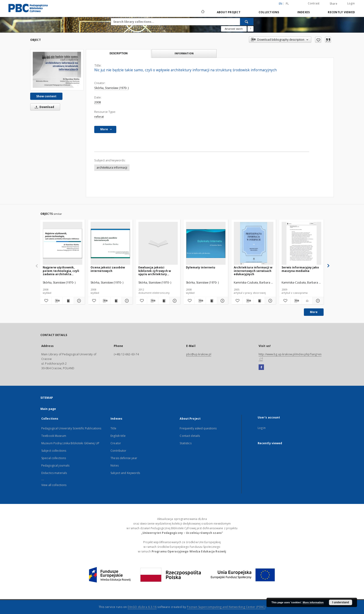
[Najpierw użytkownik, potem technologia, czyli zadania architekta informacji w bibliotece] (63, 243)
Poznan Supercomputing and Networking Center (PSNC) (226, 607)
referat (99, 117)
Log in (262, 428)
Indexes (304, 12)
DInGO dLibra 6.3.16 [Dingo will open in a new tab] (142, 607)
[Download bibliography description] (57, 301)
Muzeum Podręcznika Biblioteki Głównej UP (70, 443)
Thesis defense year (124, 458)
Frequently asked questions (198, 428)
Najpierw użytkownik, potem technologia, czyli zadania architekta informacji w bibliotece (61, 271)
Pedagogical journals (55, 465)
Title (113, 428)
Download (44, 107)
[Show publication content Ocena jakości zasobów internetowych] (116, 301)
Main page (48, 409)
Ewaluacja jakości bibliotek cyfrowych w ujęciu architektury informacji (155, 271)
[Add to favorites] (318, 40)
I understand (341, 602)
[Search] (247, 22)
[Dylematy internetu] (206, 243)
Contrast (314, 3)
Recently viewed (341, 12)
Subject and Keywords (125, 473)
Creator (116, 443)
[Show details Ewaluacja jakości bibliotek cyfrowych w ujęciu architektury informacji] (174, 301)
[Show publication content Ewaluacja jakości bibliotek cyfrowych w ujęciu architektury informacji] (164, 301)
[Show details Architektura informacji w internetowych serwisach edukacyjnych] (270, 301)
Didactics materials (54, 473)
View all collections (54, 485)
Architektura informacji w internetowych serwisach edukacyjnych (253, 271)
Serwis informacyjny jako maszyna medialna (300, 269)
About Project (229, 12)
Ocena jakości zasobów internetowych (108, 269)
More (314, 312)
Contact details (190, 436)
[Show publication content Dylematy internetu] (211, 301)
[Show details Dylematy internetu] (222, 301)
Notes (115, 465)
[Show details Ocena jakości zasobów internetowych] (126, 301)
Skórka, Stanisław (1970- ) (111, 88)
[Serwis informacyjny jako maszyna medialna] (301, 243)
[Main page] (203, 12)
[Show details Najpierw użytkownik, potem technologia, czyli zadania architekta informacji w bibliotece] (79, 301)
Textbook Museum (54, 436)
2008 (97, 102)
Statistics (185, 443)
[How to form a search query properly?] (250, 29)
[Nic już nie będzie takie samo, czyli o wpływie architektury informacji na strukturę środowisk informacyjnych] (57, 70)
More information (313, 602)
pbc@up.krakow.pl (199, 354)
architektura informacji (112, 168)
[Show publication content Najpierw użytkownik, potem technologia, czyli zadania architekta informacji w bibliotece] (68, 301)
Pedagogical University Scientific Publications (71, 428)
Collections (269, 12)
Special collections (54, 458)
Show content (46, 96)
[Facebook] (261, 367)
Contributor (118, 451)
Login (351, 3)
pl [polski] (287, 4)
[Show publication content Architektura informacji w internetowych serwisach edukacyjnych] (259, 301)
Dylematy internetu (201, 267)
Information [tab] (184, 53)
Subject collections (54, 451)
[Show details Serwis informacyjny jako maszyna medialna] (317, 301)
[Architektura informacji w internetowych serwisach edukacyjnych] (254, 243)
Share (333, 4)
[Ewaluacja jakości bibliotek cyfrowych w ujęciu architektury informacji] (158, 243)
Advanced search (234, 29)
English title (118, 436)
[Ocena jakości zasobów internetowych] (110, 243)
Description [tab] (119, 53)
